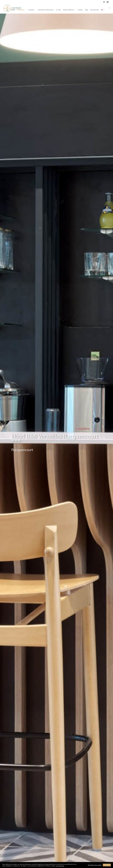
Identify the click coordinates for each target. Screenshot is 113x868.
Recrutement (95, 10)
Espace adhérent (68, 10)
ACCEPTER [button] (107, 865)
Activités (31, 10)
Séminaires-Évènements (46, 10)
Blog (87, 10)
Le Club (58, 10)
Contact (80, 10)
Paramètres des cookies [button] (95, 865)
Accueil (13, 10)
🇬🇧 (102, 10)
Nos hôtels (21, 10)
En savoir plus (60, 866)
